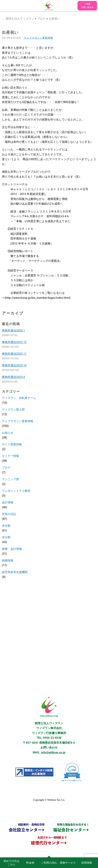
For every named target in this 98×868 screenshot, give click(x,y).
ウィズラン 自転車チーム (19, 398)
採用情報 (87, 863)
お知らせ (8, 433)
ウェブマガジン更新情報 (38, 38)
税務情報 (8, 561)
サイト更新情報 (12, 444)
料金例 (30, 863)
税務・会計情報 (12, 549)
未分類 (6, 526)
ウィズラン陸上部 (13, 410)
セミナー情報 (10, 456)
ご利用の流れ (49, 863)
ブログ (41, 19)
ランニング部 (10, 479)
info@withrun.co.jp (53, 752)
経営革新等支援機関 (15, 572)
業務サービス (68, 863)
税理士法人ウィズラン (20, 19)
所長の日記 (9, 514)
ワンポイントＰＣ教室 (16, 491)
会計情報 (8, 502)
